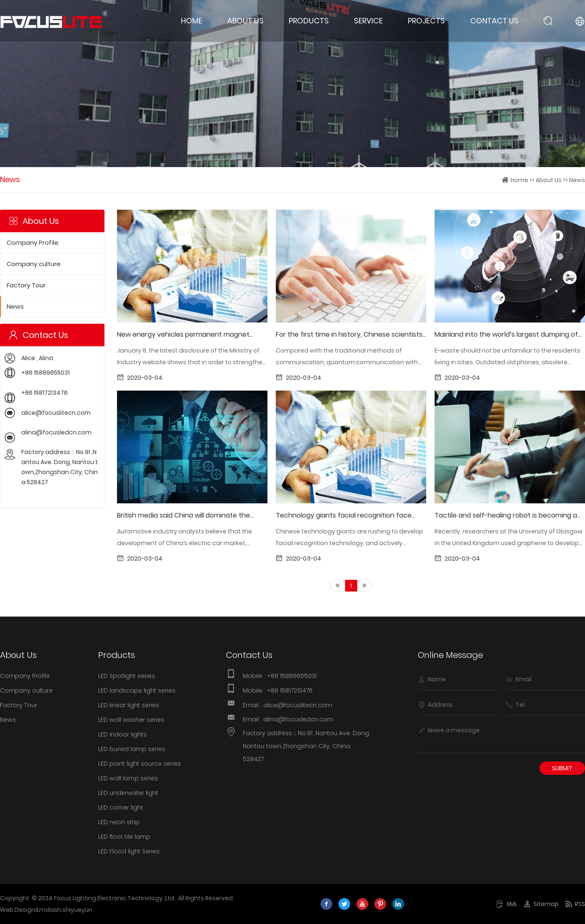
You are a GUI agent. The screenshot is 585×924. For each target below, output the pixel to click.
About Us (245, 21)
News (577, 180)
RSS (575, 904)
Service (368, 21)
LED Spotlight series (127, 676)
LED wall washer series (131, 720)
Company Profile (33, 243)
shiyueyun (77, 910)
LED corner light (121, 807)
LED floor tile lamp (124, 837)
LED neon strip (119, 822)
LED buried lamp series (132, 749)
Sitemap (541, 904)
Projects (426, 21)
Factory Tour (26, 285)
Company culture (34, 264)
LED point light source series (140, 764)
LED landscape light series (137, 690)
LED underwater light (128, 793)
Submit (562, 768)
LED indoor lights (122, 734)
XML (507, 904)
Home (192, 21)
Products (309, 21)
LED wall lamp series (128, 778)
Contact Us (494, 21)
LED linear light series (129, 705)
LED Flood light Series (129, 851)
